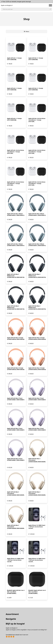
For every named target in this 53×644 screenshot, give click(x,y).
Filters (26, 32)
